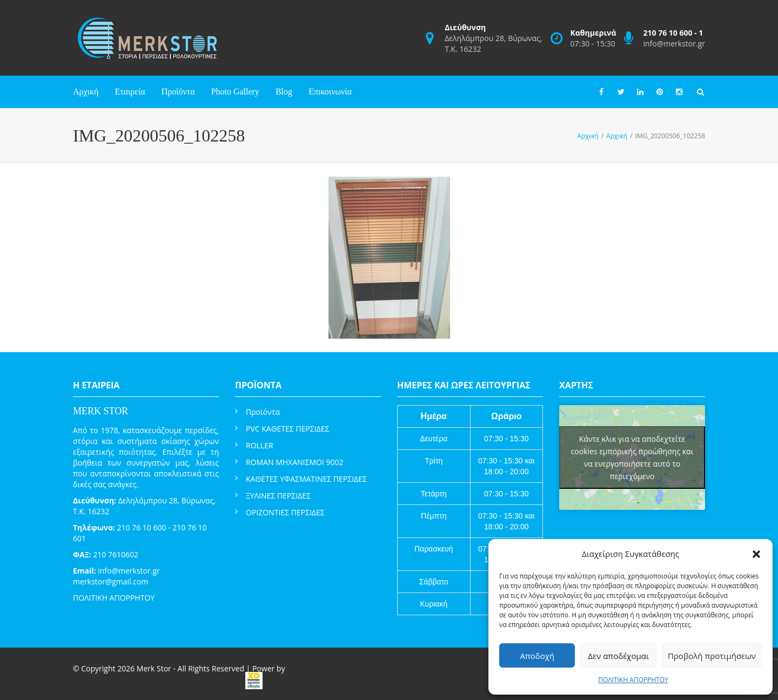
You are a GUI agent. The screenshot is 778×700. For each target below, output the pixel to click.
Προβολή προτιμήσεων (712, 656)
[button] (756, 554)
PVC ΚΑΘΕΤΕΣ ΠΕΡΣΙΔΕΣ (287, 429)
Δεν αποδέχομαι (618, 656)
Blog (284, 92)
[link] (254, 681)
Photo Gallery (235, 92)
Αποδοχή (537, 656)
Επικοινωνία (330, 92)
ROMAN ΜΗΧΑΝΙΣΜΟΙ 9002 (294, 462)
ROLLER (260, 445)
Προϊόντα (178, 92)
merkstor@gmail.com (110, 581)
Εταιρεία (130, 92)
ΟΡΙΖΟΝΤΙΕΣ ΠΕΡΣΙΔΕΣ (285, 512)
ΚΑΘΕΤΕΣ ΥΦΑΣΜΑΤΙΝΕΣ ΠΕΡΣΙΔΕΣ (306, 479)
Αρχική (86, 92)
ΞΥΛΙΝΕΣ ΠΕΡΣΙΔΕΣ (278, 496)
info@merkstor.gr (674, 43)
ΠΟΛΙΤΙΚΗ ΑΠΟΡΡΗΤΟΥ (633, 680)
